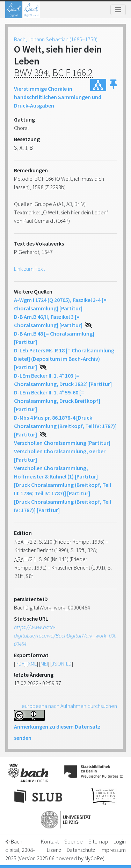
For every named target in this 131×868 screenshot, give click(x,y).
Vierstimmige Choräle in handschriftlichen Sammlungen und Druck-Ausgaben (58, 97)
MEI (44, 663)
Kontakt (50, 841)
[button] (113, 85)
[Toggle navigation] (118, 10)
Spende (74, 841)
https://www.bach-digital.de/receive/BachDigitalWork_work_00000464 (65, 635)
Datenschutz (81, 850)
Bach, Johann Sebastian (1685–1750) (56, 39)
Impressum (113, 850)
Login (120, 841)
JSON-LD (62, 663)
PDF (20, 663)
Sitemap (98, 841)
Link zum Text (29, 269)
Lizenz (54, 850)
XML (32, 663)
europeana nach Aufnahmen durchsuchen (69, 706)
